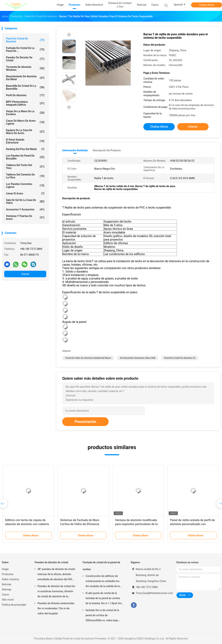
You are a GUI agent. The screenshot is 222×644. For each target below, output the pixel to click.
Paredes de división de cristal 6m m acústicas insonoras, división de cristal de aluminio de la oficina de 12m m (56, 592)
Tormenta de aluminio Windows (25, 68)
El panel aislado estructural (25, 141)
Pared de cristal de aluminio (25, 40)
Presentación (85, 422)
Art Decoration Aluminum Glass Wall (138, 358)
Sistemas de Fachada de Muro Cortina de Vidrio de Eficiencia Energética (80, 524)
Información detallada (75, 150)
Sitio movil (8, 600)
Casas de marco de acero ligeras (25, 122)
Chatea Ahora (207, 5)
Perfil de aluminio (25, 95)
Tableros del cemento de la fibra (25, 176)
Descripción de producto (107, 150)
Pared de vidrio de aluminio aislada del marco (88, 358)
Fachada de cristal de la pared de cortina (101, 566)
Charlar (25, 274)
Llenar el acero (25, 193)
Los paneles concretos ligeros (25, 185)
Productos (8, 574)
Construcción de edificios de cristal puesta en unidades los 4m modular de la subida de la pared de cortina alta (103, 582)
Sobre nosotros (10, 579)
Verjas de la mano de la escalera (25, 113)
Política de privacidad (14, 605)
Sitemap (6, 589)
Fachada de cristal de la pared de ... (25, 49)
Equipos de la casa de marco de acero (25, 132)
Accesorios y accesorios (25, 209)
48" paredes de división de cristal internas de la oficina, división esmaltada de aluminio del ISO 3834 (56, 575)
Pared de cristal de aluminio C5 (180, 358)
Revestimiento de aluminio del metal (25, 78)
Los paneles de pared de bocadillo (25, 157)
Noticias (7, 584)
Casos (5, 595)
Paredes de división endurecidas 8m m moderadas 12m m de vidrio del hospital (56, 608)
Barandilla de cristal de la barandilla (25, 87)
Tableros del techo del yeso (25, 167)
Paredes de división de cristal (25, 59)
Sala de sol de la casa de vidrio (25, 201)
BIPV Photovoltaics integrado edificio (25, 103)
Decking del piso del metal (25, 149)
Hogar (5, 569)
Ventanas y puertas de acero (25, 217)
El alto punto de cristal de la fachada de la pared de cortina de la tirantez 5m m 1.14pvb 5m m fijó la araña (104, 599)
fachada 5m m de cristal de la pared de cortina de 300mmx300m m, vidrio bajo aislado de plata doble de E (102, 616)
